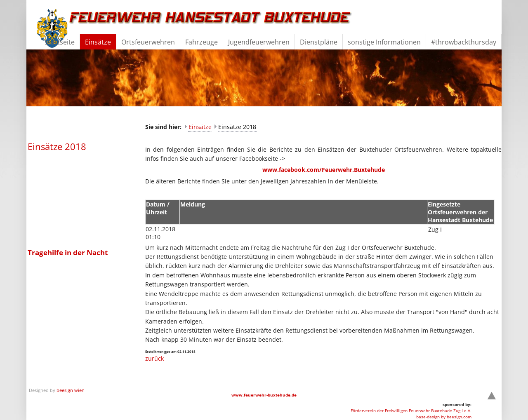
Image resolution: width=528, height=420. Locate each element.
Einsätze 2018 (237, 127)
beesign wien (71, 390)
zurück (154, 358)
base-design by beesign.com (444, 417)
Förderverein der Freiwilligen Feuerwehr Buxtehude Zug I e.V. (411, 411)
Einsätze (200, 127)
